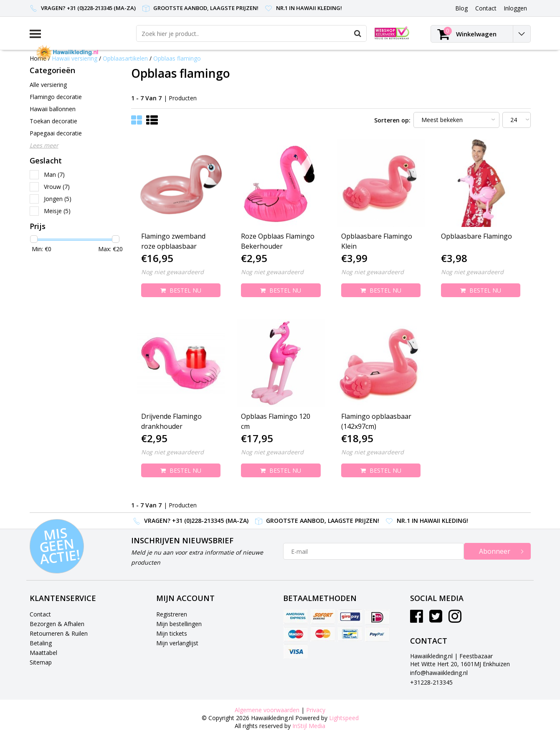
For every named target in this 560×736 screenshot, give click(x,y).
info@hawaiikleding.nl (439, 673)
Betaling (41, 643)
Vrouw (57, 187)
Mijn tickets (172, 633)
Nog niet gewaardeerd (172, 272)
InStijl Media (309, 726)
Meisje (57, 211)
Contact (40, 614)
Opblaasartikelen (125, 58)
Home (38, 58)
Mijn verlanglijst (177, 643)
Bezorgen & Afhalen (57, 624)
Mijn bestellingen (179, 624)
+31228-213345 (431, 682)
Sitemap (41, 662)
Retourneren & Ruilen (59, 633)
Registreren (172, 614)
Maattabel (43, 653)
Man (54, 174)
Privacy (316, 710)
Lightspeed (344, 718)
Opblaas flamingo (177, 58)
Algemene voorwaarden (267, 710)
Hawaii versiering (75, 58)
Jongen (58, 199)
